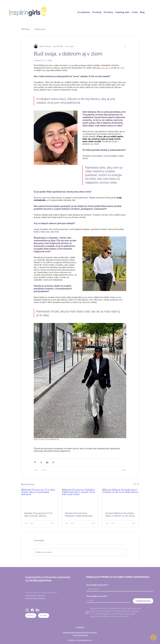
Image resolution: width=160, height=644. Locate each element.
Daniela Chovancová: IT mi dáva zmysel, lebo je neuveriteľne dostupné (38, 514)
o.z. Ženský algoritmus (38, 580)
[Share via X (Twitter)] (41, 462)
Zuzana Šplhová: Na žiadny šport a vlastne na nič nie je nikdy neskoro (120, 514)
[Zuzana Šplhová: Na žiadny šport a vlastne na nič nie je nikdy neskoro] (121, 499)
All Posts (25, 29)
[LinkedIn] (37, 610)
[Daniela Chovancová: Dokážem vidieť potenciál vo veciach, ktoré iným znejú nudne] (80, 499)
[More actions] (125, 46)
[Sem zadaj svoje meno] (119, 589)
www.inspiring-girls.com (35, 595)
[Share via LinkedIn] (47, 462)
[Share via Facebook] (35, 462)
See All (136, 484)
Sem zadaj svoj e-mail (97, 596)
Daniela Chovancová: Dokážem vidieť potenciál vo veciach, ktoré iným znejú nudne (78, 514)
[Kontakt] (31, 616)
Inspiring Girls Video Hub (35, 598)
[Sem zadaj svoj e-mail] (107, 600)
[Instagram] (27, 610)
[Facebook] (32, 610)
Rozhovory (40, 29)
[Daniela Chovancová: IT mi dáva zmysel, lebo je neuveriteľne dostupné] (39, 499)
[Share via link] (53, 462)
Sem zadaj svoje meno (97, 585)
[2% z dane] (44, 616)
